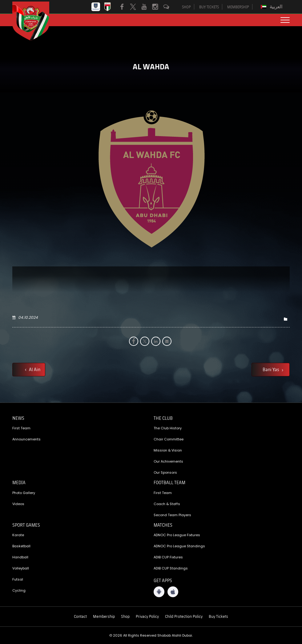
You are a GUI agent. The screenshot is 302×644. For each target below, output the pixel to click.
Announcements (26, 439)
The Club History (168, 428)
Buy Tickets (218, 616)
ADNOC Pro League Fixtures (177, 535)
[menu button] (285, 20)
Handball (20, 557)
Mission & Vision (168, 450)
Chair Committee (169, 439)
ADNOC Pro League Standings (179, 546)
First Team (21, 428)
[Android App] (159, 592)
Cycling (19, 590)
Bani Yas (271, 369)
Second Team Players (172, 515)
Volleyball (21, 568)
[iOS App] (173, 592)
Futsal (18, 579)
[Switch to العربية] (272, 7)
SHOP (186, 7)
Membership (104, 616)
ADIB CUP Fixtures (168, 557)
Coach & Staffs (167, 504)
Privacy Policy (147, 616)
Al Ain (34, 369)
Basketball (21, 546)
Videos (18, 504)
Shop (125, 616)
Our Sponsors (165, 472)
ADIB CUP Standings (171, 568)
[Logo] (35, 21)
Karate (18, 535)
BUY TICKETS (209, 7)
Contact (80, 616)
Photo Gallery (24, 493)
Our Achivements (168, 461)
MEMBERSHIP (238, 7)
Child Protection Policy (184, 616)
